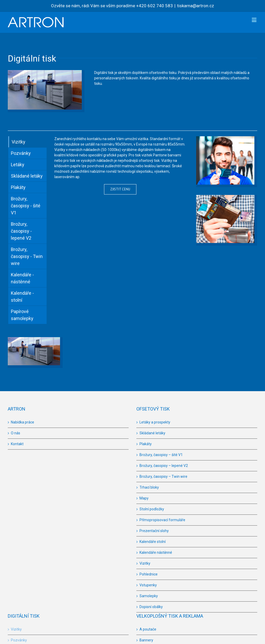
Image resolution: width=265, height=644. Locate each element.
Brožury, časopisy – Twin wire (163, 476)
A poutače (148, 629)
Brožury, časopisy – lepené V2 (164, 466)
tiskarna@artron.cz (196, 6)
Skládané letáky (152, 433)
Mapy (144, 498)
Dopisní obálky (151, 607)
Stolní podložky (152, 509)
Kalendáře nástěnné (156, 552)
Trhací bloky (149, 487)
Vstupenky (148, 585)
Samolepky (149, 596)
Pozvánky (19, 640)
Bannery (146, 640)
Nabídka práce (23, 422)
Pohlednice (149, 574)
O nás (16, 433)
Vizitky (145, 563)
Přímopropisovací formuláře (162, 520)
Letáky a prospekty (155, 422)
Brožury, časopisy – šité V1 (161, 455)
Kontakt (17, 444)
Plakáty (146, 444)
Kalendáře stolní (153, 542)
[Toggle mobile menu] (255, 20)
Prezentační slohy (154, 531)
